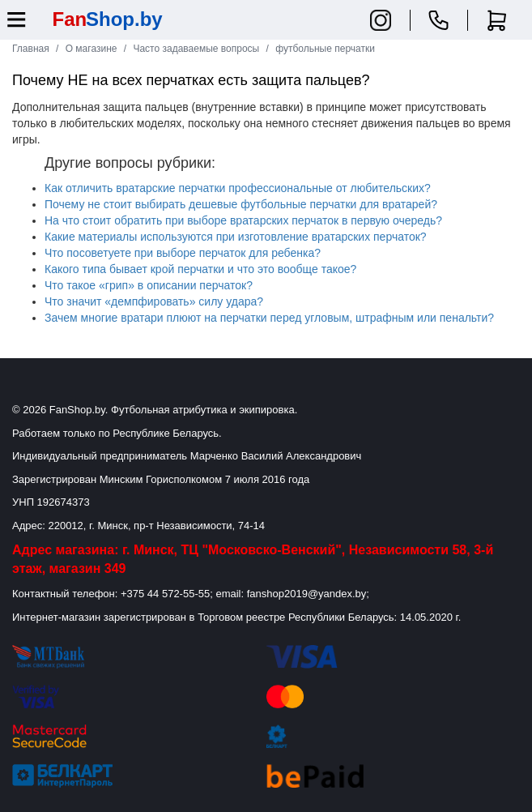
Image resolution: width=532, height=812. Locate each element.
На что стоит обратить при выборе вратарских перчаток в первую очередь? (243, 220)
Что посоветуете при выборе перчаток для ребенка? (183, 253)
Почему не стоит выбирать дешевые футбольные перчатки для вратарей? (241, 204)
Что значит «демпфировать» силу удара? (154, 301)
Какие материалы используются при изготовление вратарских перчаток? (236, 237)
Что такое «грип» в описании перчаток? (149, 285)
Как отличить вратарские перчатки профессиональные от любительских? (238, 188)
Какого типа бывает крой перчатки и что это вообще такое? (200, 269)
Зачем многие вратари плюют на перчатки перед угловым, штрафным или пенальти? (269, 318)
